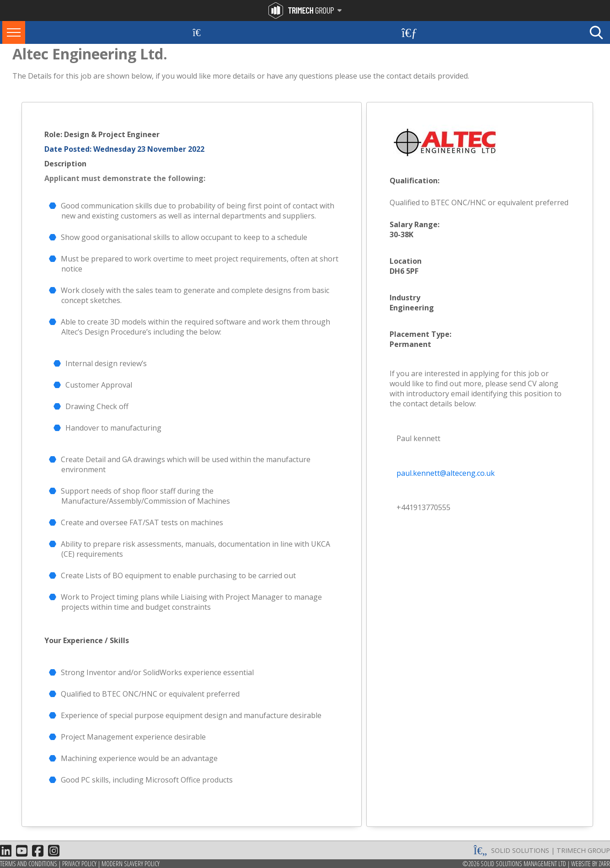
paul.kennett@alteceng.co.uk (446, 473)
